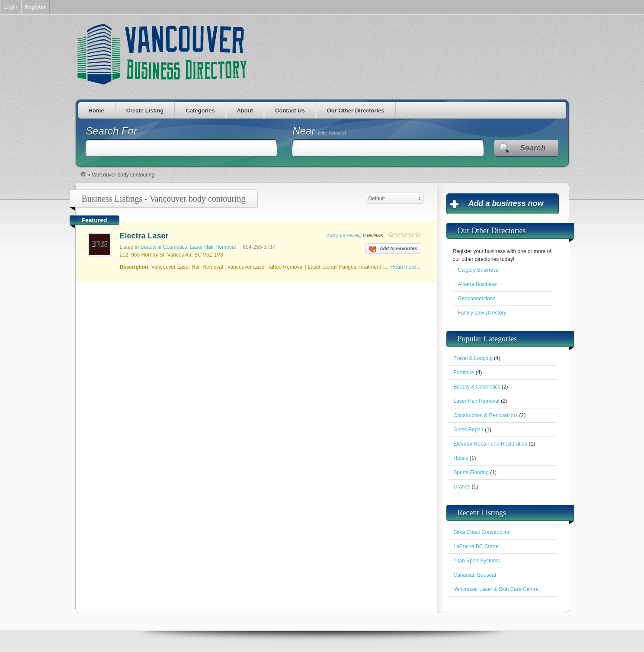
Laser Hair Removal (213, 247)
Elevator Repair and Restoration (491, 444)
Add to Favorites (393, 249)
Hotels (461, 458)
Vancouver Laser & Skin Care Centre (496, 589)
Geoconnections (477, 299)
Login (10, 7)
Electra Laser (144, 236)
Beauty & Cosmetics (164, 247)
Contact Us (290, 111)
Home (96, 111)
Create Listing (145, 111)
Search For (111, 131)
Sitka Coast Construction (482, 532)
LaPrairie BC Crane (476, 546)
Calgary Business (478, 270)
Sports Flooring (471, 472)
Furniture (464, 373)
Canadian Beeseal (475, 575)
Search (533, 148)
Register (35, 7)
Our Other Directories (356, 111)
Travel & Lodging (473, 358)
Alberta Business (477, 284)
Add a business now (506, 203)
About (245, 111)
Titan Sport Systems (477, 561)
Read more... (405, 267)
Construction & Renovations (486, 415)
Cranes (462, 487)
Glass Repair (469, 430)
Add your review (343, 235)
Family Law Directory (482, 313)
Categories (200, 111)
